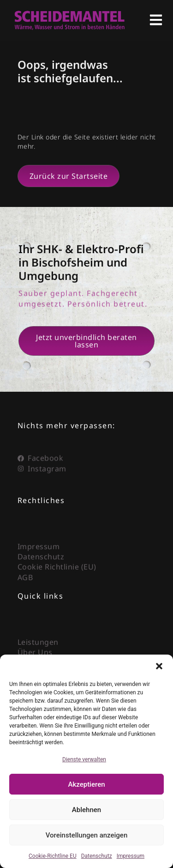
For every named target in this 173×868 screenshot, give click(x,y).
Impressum (131, 856)
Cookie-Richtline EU (53, 856)
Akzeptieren (86, 784)
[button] (159, 666)
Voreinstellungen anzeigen (87, 835)
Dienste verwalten (84, 759)
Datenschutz (97, 856)
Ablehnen (86, 810)
